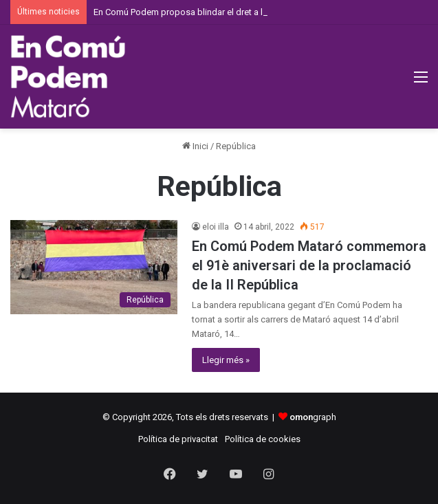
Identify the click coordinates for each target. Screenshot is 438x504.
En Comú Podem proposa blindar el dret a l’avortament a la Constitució (233, 12)
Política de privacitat (178, 439)
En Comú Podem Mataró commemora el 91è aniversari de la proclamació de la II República (309, 265)
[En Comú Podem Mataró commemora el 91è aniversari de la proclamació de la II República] (94, 267)
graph (313, 417)
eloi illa (216, 227)
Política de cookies (263, 439)
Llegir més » (226, 360)
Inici (195, 146)
